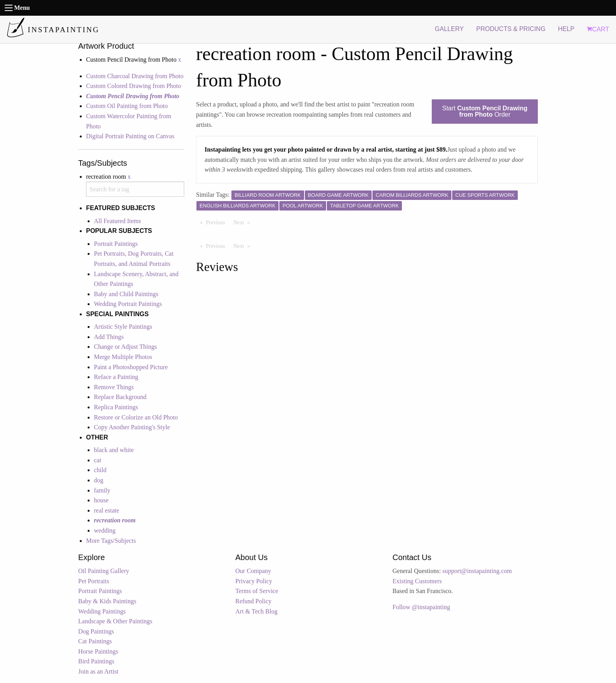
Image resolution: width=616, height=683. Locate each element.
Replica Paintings (116, 407)
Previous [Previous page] (217, 222)
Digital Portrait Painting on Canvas (130, 136)
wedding (105, 530)
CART (598, 29)
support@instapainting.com (477, 571)
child (100, 470)
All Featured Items (117, 221)
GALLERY (449, 29)
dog (99, 480)
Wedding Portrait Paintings (128, 304)
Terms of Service (257, 591)
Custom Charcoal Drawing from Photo (135, 76)
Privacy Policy (254, 581)
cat (98, 460)
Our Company (253, 571)
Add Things (109, 337)
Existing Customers (417, 581)
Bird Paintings (96, 661)
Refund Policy (253, 601)
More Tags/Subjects (111, 541)
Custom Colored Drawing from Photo (134, 86)
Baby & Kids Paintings (107, 601)
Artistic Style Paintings (123, 327)
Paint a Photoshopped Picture (131, 367)
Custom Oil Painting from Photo (127, 106)
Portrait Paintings (116, 244)
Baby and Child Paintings (126, 294)
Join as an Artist (98, 671)
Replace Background (120, 397)
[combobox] (135, 189)
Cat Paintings (95, 641)
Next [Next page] (244, 222)
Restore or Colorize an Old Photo (136, 417)
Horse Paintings (98, 651)
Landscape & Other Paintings (115, 621)
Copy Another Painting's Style (132, 427)
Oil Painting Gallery (104, 571)
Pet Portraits (94, 581)
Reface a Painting (116, 377)
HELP (566, 29)
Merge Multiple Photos (123, 357)
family (102, 490)
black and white (114, 450)
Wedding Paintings (102, 611)
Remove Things (114, 387)
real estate (106, 510)
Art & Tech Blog (256, 611)
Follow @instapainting (421, 607)
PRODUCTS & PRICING (511, 29)
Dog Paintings (96, 631)
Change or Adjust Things (125, 347)
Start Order (485, 111)
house (101, 500)
